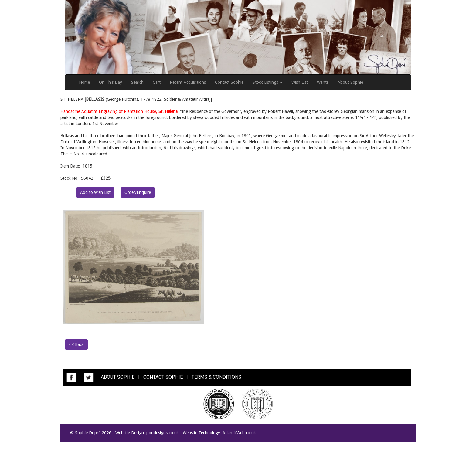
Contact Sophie (229, 82)
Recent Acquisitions (188, 82)
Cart (157, 82)
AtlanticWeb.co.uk (239, 433)
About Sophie (350, 82)
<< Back (76, 344)
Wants (323, 82)
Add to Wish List (95, 192)
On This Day (110, 82)
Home (84, 82)
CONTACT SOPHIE (163, 377)
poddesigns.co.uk (163, 433)
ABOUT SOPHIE (118, 377)
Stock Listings (267, 82)
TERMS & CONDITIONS (216, 377)
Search (137, 82)
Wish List (300, 82)
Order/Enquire (138, 192)
